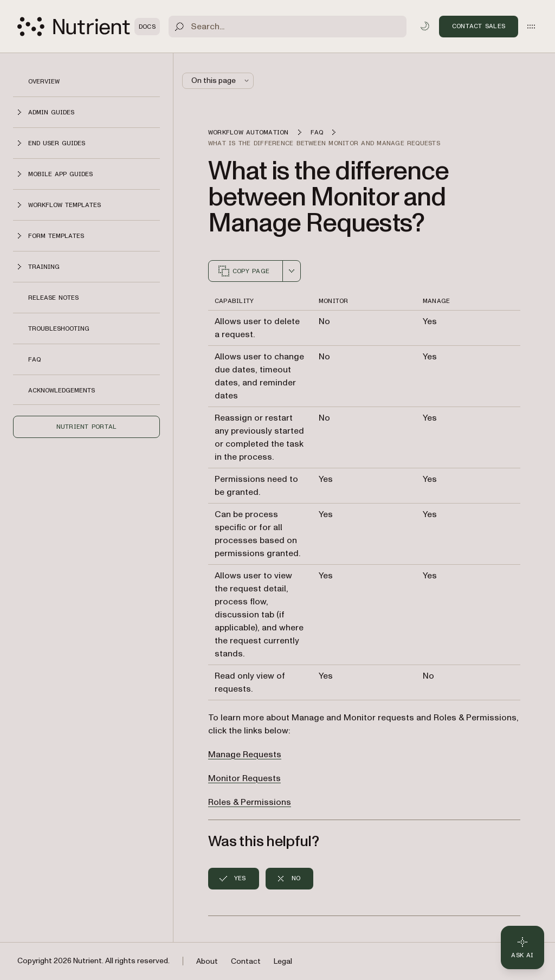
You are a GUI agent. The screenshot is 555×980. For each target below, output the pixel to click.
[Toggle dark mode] (425, 26)
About (207, 961)
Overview (44, 81)
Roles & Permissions (250, 802)
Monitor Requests (244, 778)
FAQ (34, 359)
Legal (283, 961)
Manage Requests (245, 755)
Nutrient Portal (87, 427)
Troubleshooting (59, 328)
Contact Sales (479, 26)
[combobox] (292, 271)
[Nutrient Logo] (89, 27)
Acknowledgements (62, 390)
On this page (221, 80)
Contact (246, 961)
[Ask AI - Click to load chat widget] (522, 947)
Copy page (243, 271)
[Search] (288, 27)
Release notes (53, 298)
